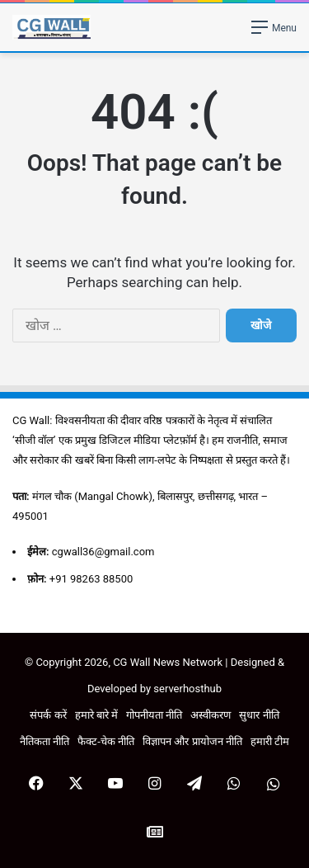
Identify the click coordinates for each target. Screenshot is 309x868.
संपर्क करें (48, 715)
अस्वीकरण (211, 715)
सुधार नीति (259, 715)
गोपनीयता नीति (154, 715)
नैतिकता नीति (44, 741)
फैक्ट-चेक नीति (106, 741)
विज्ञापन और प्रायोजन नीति (192, 741)
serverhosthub (187, 689)
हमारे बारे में (96, 715)
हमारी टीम (270, 741)
